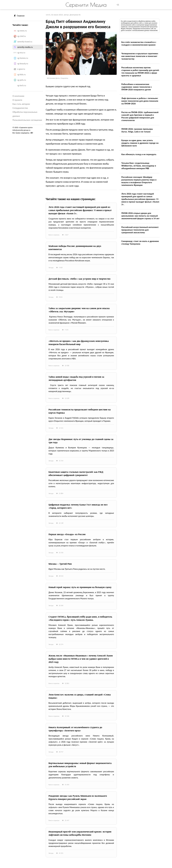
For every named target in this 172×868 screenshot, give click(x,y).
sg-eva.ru (21, 53)
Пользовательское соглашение (27, 120)
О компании (18, 96)
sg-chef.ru (22, 36)
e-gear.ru (21, 69)
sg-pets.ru (22, 80)
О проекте (17, 100)
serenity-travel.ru (25, 42)
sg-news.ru (22, 31)
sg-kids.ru (22, 74)
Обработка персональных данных (25, 114)
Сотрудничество (20, 108)
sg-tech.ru (22, 85)
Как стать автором (21, 104)
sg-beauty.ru (23, 64)
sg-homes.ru (23, 58)
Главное (19, 16)
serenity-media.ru (25, 47)
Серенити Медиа (86, 5)
